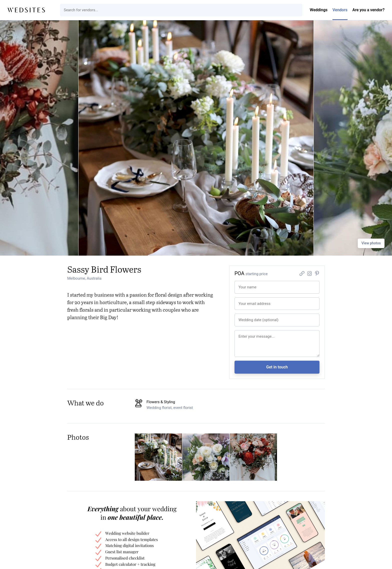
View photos (371, 243)
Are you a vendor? (368, 10)
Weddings (319, 10)
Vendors (340, 10)
